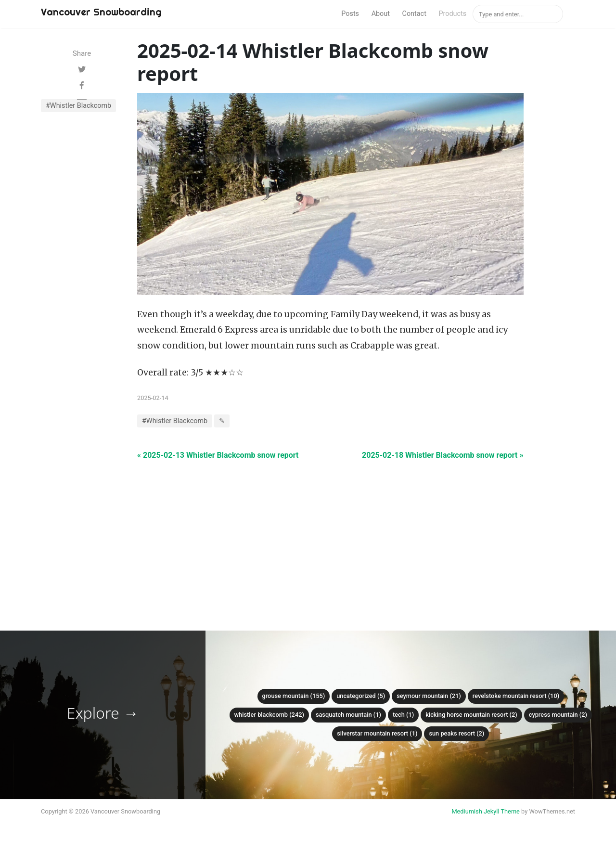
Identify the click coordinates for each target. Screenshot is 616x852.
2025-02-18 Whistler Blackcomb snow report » (443, 455)
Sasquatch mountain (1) (348, 715)
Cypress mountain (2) (558, 715)
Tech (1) (403, 715)
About (381, 14)
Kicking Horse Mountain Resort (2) (471, 715)
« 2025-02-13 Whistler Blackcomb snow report (218, 455)
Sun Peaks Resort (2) (456, 733)
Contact (414, 14)
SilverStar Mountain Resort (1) (377, 733)
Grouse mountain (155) (294, 696)
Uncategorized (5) (361, 696)
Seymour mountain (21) (429, 696)
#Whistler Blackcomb (78, 106)
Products (452, 14)
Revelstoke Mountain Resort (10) (516, 696)
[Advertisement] (330, 529)
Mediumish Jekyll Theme (486, 811)
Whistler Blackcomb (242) (269, 715)
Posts (350, 14)
